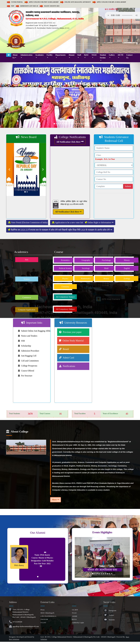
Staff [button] (79, 55)
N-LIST (43, 623)
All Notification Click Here (70, 141)
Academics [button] (40, 55)
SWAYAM (44, 619)
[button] (10, 95)
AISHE (75, 616)
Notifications (69, 366)
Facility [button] (50, 55)
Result (66, 349)
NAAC (74, 613)
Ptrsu (42, 610)
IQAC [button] (86, 55)
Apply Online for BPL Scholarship (109, 2)
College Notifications (70, 137)
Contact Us (129, 56)
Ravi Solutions (14, 639)
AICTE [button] (120, 55)
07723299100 (17, 622)
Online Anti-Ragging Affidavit (76, 2)
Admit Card (68, 358)
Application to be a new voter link (69, 222)
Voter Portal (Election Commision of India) (29, 222)
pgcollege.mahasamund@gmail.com (26, 626)
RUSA (74, 619)
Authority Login (78, 623)
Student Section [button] (103, 56)
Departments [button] (61, 55)
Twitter (109, 615)
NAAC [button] (94, 55)
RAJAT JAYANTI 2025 (50, 6)
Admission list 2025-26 (27, 6)
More (56, 500)
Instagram (110, 611)
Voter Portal (15, 2)
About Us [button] (15, 56)
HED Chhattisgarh (47, 613)
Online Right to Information (99, 222)
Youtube (109, 620)
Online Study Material (73, 341)
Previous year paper (72, 332)
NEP (11, 6)
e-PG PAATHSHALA (48, 616)
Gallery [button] (112, 55)
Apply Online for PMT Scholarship (42, 2)
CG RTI (75, 610)
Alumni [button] (72, 55)
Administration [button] (26, 55)
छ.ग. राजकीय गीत (111, 9)
